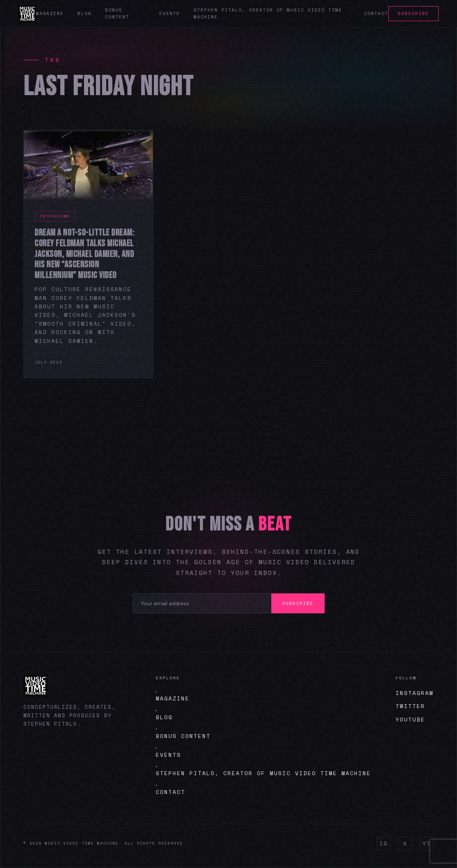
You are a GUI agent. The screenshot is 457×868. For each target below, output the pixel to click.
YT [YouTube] (427, 843)
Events (170, 13)
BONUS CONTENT (183, 736)
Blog (84, 13)
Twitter (410, 706)
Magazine (50, 13)
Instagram (415, 693)
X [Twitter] (405, 843)
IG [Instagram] (384, 843)
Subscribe (413, 13)
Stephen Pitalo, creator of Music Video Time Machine (263, 773)
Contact (376, 13)
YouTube (410, 719)
